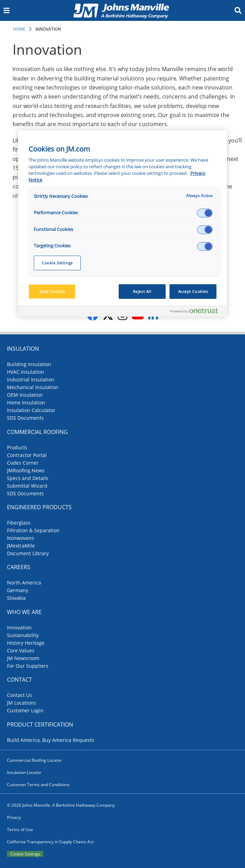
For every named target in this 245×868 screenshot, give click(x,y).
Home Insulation (26, 402)
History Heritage (26, 643)
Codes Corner (23, 463)
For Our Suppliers (28, 666)
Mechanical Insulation (33, 387)
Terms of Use (20, 830)
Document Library (28, 553)
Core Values (21, 650)
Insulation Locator (24, 772)
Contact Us (19, 695)
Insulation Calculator (31, 410)
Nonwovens (21, 538)
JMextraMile (21, 546)
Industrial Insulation (31, 379)
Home (19, 29)
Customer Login (25, 710)
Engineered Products (39, 507)
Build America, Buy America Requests (51, 740)
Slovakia (16, 598)
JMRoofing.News (26, 470)
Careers (19, 567)
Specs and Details (28, 478)
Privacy (14, 817)
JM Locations (22, 703)
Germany (18, 590)
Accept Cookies (193, 291)
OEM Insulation (25, 395)
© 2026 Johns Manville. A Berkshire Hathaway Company (61, 805)
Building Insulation (29, 364)
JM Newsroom (23, 658)
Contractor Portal (27, 455)
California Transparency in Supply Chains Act (50, 842)
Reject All (142, 291)
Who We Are (24, 612)
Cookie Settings (25, 854)
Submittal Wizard (27, 486)
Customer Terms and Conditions (38, 785)
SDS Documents (25, 418)
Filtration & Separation (33, 530)
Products (17, 447)
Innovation (48, 29)
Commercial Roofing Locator (34, 760)
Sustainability (23, 635)
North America (24, 583)
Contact (19, 680)
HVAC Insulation (26, 372)
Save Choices (52, 291)
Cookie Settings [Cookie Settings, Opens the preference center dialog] (57, 263)
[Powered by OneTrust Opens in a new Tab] (197, 312)
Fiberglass (19, 523)
